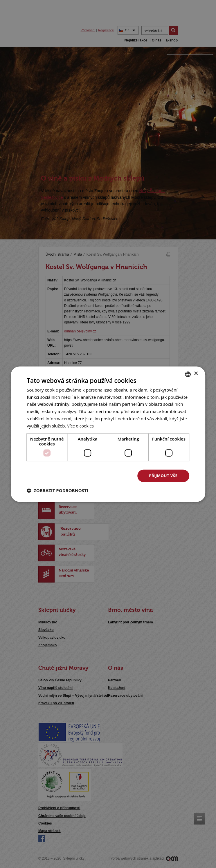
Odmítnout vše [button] (104, 476)
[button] (57, 491)
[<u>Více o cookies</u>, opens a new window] (81, 425)
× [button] (196, 373)
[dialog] (108, 434)
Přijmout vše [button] (163, 476)
